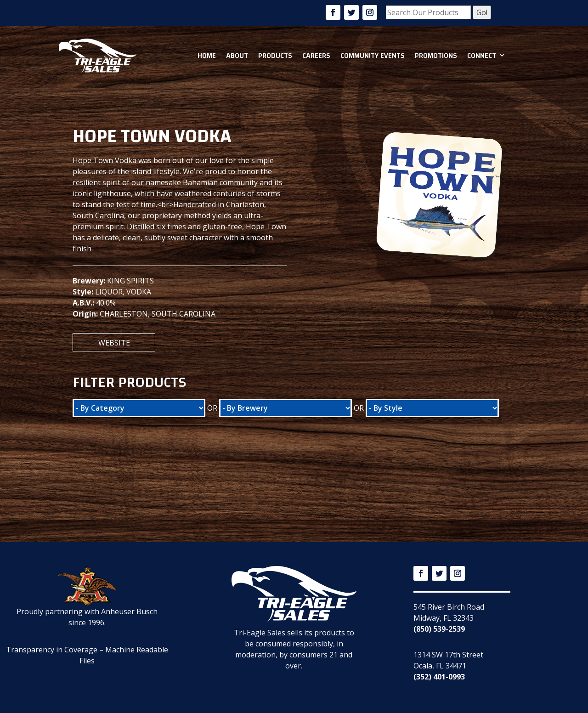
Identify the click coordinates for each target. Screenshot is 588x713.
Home (207, 56)
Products (275, 56)
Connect (482, 56)
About (237, 56)
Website (114, 343)
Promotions (436, 56)
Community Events (373, 56)
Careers (316, 56)
